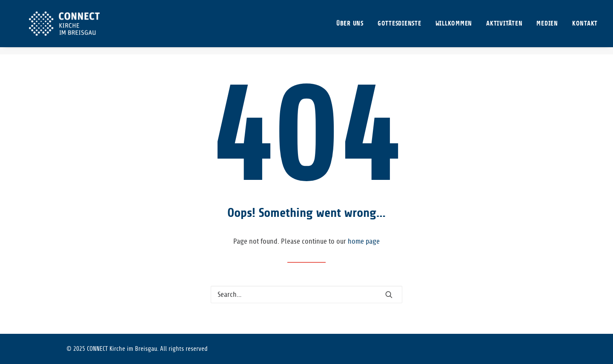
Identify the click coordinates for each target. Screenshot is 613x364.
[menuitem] (353, 27)
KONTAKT (585, 27)
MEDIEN (547, 27)
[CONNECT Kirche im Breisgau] (62, 27)
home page (364, 241)
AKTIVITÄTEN (504, 27)
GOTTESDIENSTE (400, 27)
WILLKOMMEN (454, 27)
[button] (389, 294)
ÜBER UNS (350, 27)
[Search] (306, 294)
